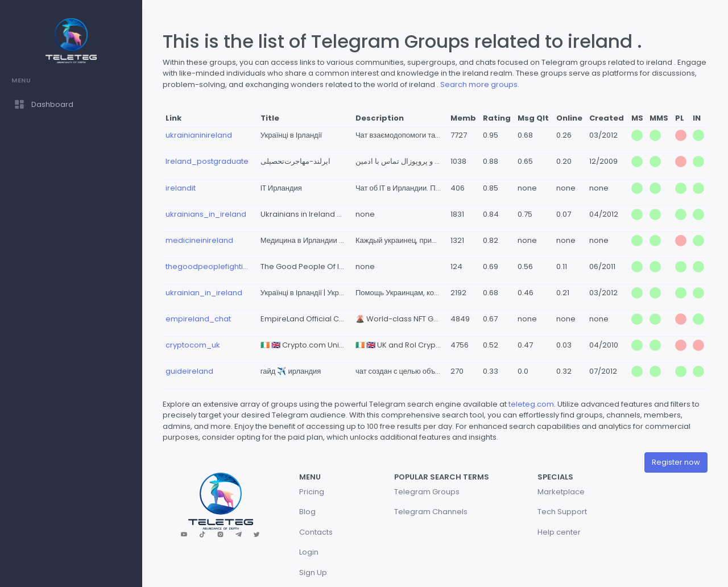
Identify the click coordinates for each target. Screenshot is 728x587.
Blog (307, 512)
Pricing (312, 492)
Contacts (316, 532)
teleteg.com (531, 404)
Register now (676, 462)
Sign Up (313, 572)
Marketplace (561, 492)
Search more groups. (480, 84)
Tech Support (562, 512)
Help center (559, 532)
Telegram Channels (431, 512)
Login (309, 552)
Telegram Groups (427, 492)
